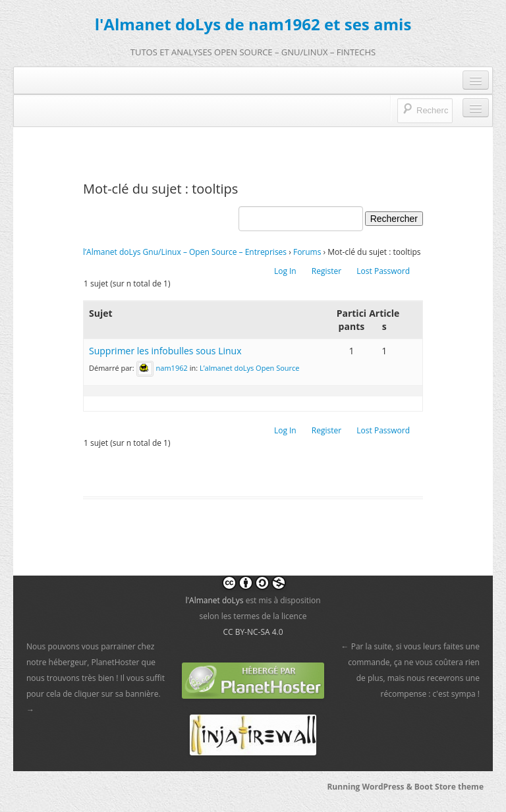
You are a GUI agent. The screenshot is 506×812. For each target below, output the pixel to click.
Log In (285, 271)
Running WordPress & (370, 787)
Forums (307, 252)
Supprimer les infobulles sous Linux (165, 351)
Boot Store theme (449, 787)
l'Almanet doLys (214, 600)
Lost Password (383, 271)
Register (326, 271)
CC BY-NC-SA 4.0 (253, 632)
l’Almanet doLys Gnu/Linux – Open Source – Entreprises (185, 252)
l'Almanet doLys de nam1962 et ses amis (253, 24)
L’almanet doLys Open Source (250, 368)
